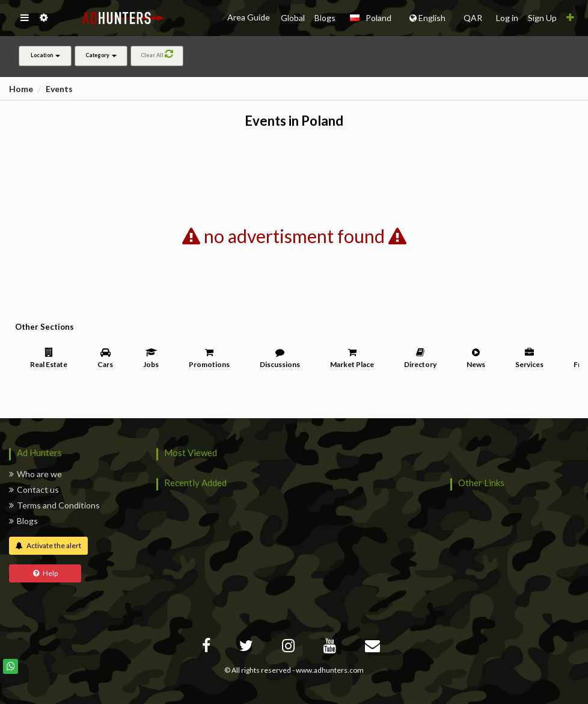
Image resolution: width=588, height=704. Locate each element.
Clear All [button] (157, 54)
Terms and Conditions (54, 505)
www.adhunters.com (330, 670)
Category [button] (101, 55)
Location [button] (45, 55)
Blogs (23, 521)
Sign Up (542, 18)
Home (21, 89)
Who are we (35, 474)
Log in (507, 18)
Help (45, 573)
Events (59, 89)
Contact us (34, 489)
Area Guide (249, 17)
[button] (24, 18)
